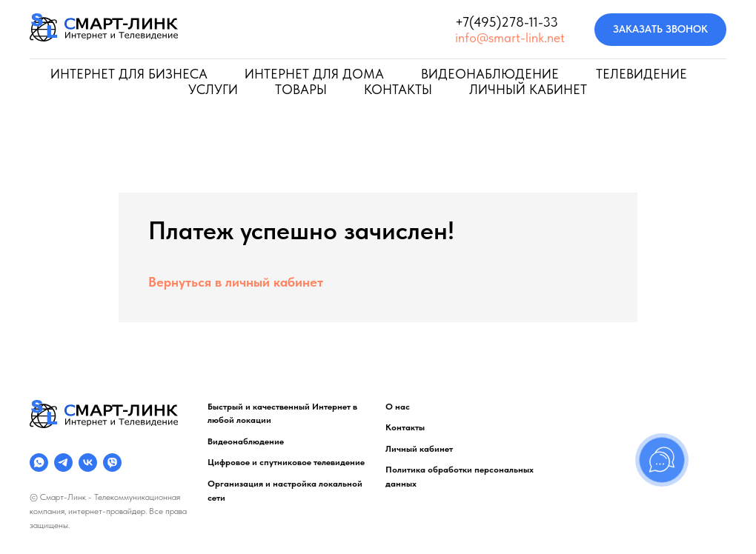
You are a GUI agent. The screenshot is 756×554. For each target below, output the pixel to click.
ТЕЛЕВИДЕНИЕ (641, 74)
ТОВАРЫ (301, 89)
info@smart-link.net (510, 37)
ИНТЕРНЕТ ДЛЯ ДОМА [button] (314, 74)
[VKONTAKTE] (88, 463)
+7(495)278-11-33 (507, 22)
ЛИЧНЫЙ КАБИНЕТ (528, 89)
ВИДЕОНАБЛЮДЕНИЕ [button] (490, 74)
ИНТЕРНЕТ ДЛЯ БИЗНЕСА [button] (129, 74)
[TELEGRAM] (63, 463)
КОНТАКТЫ (398, 89)
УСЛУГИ (213, 89)
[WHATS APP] (39, 463)
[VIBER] (112, 463)
